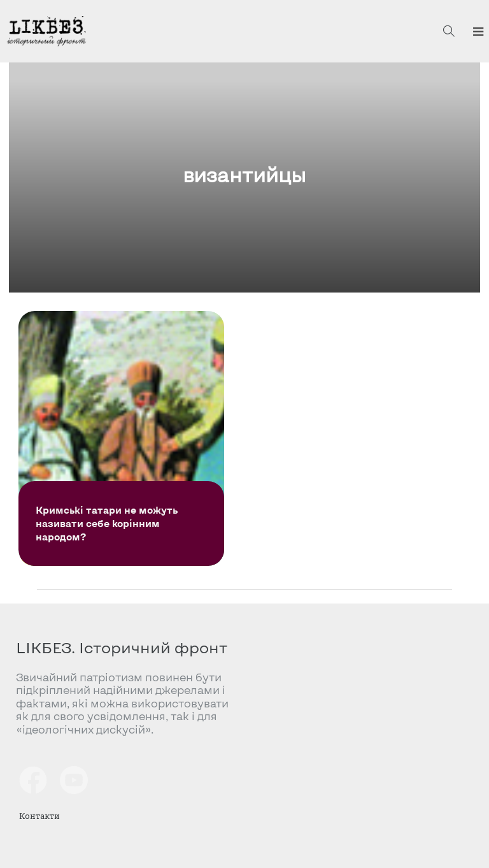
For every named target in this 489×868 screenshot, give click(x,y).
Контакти (39, 816)
